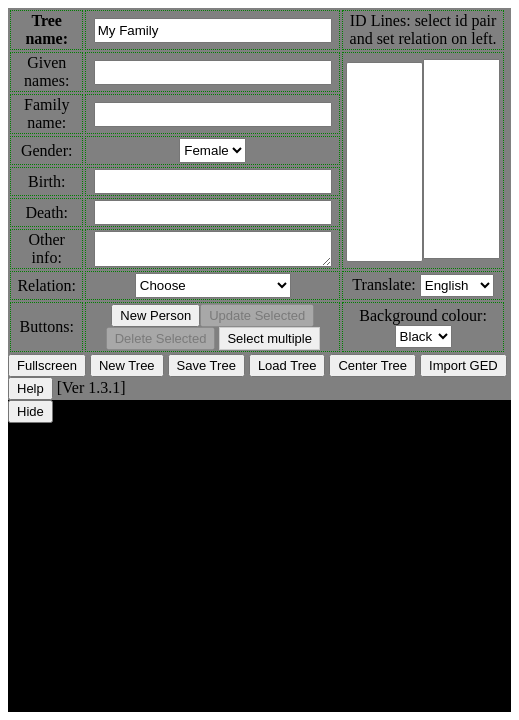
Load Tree (287, 371)
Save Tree (206, 371)
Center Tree (372, 371)
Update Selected (257, 321)
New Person (155, 321)
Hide (30, 417)
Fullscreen (47, 371)
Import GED (463, 371)
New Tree (127, 371)
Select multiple (269, 344)
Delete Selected (161, 344)
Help (30, 394)
